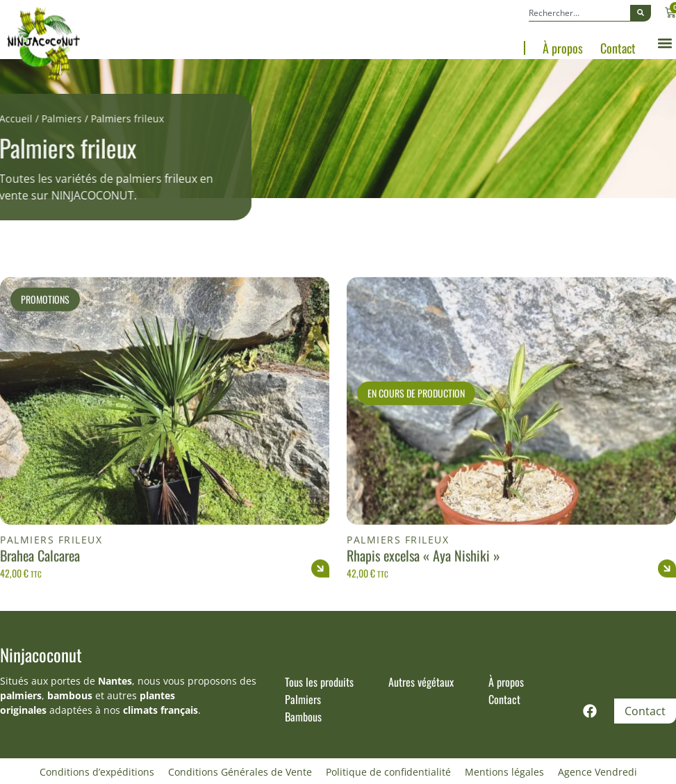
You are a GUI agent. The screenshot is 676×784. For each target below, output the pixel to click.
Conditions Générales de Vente (240, 772)
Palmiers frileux (51, 573)
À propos (563, 48)
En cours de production (416, 426)
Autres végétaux (421, 682)
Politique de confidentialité (388, 772)
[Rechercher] (641, 13)
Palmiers (35, 119)
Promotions (45, 333)
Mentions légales (504, 772)
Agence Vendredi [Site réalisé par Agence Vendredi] (597, 772)
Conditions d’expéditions (97, 772)
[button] (665, 43)
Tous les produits (319, 682)
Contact (618, 48)
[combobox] (579, 13)
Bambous (303, 717)
